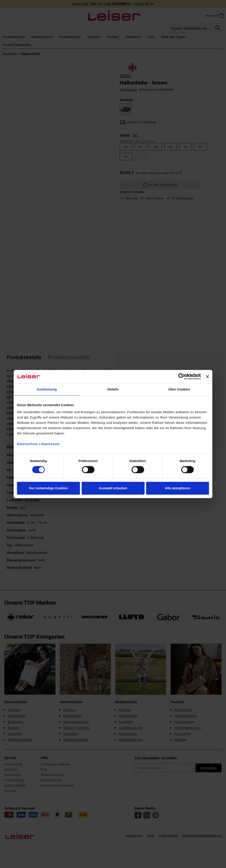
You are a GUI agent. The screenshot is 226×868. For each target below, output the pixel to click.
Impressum (50, 444)
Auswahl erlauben (113, 488)
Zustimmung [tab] (47, 389)
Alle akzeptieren (177, 488)
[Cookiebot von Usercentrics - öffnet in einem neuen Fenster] (182, 377)
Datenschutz (27, 444)
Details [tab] (113, 389)
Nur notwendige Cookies (49, 488)
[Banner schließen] (207, 377)
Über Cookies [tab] (179, 389)
